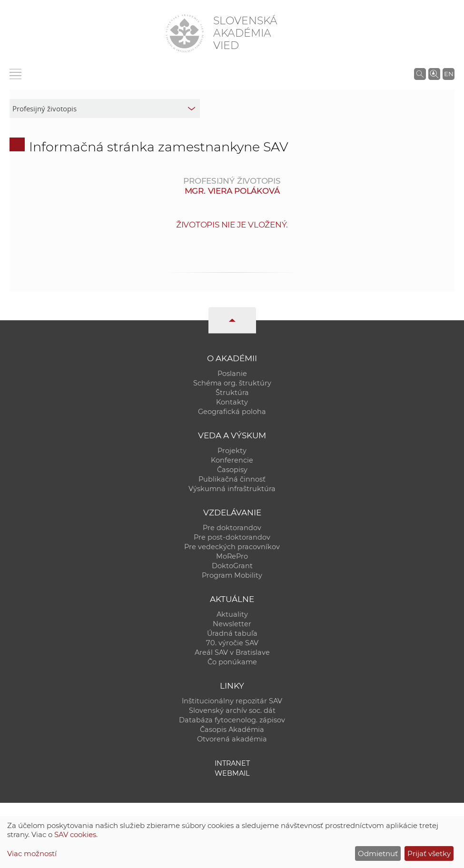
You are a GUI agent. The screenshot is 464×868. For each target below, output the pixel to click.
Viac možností (32, 853)
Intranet (232, 763)
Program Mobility (232, 575)
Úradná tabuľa (232, 633)
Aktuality (232, 614)
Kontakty (232, 402)
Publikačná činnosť (232, 479)
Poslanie (232, 374)
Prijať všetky (429, 853)
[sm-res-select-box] (105, 108)
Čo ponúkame (232, 662)
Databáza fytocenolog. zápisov (232, 720)
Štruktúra (232, 393)
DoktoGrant (232, 566)
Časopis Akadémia (232, 730)
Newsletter (232, 624)
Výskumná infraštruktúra (232, 489)
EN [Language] (449, 74)
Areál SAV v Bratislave (232, 652)
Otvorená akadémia (232, 739)
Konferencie (232, 460)
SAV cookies (75, 834)
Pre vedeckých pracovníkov (232, 547)
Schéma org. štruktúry (232, 383)
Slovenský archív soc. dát (232, 710)
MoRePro (232, 556)
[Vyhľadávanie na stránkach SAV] (420, 74)
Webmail (232, 773)
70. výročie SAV (232, 643)
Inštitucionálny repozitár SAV (232, 701)
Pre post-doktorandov (232, 537)
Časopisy (232, 470)
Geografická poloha (232, 412)
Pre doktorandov (232, 528)
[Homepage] (185, 33)
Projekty (232, 451)
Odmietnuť (378, 853)
